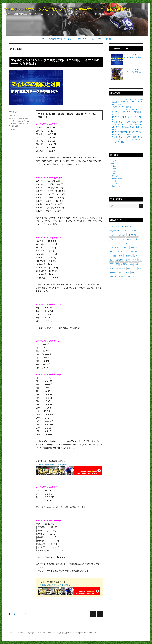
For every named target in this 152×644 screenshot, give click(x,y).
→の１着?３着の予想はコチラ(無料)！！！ (54, 465)
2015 (112, 227)
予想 (70, 39)
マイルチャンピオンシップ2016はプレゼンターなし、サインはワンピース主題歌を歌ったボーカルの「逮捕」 (127, 139)
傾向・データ (83, 39)
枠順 (115, 181)
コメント (12, 129)
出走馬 (128, 260)
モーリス (134, 247)
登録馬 (121, 272)
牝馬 (140, 268)
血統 (115, 171)
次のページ (99, 617)
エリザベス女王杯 (116, 231)
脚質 (21, 124)
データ (22, 119)
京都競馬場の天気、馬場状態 (121, 107)
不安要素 (113, 256)
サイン (116, 169)
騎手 (115, 174)
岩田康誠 (124, 264)
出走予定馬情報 (56, 39)
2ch (115, 166)
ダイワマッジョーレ (117, 239)
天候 (112, 264)
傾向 (27, 121)
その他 (108, 39)
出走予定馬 (120, 260)
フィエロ (120, 243)
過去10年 (113, 277)
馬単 (13, 126)
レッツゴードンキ (131, 252)
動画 (140, 260)
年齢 (14, 124)
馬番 (17, 126)
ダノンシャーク (132, 239)
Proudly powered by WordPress (85, 633)
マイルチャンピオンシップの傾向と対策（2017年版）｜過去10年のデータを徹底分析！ (126, 112)
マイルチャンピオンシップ (119, 247)
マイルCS (18, 121)
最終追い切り (120, 268)
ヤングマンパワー (116, 252)
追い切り (116, 184)
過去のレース (97, 39)
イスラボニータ (127, 227)
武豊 (134, 268)
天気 (117, 264)
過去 (133, 272)
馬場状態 (122, 277)
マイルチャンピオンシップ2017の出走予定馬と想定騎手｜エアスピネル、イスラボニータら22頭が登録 (127, 102)
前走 (11, 124)
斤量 (112, 268)
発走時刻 (113, 272)
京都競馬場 (128, 256)
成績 (137, 264)
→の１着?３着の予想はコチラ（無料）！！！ (57, 585)
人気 (24, 121)
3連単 (11, 119)
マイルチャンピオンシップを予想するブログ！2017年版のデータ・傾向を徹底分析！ (69, 9)
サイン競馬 (121, 235)
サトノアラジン (133, 235)
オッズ (16, 119)
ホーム (43, 39)
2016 (118, 227)
